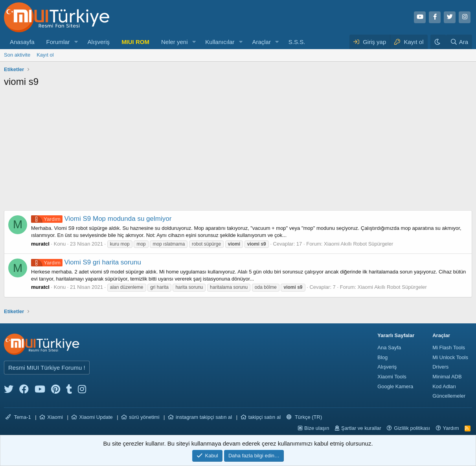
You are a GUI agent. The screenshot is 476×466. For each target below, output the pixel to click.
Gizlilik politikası (412, 428)
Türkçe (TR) (304, 417)
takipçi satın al (265, 417)
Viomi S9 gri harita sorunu (86, 262)
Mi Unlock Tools (450, 357)
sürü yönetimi (144, 417)
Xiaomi (55, 417)
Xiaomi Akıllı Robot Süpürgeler (358, 244)
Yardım (451, 428)
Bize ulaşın (317, 428)
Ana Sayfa (389, 348)
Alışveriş (98, 42)
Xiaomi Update (96, 417)
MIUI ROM (135, 42)
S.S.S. (297, 42)
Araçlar (261, 42)
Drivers (440, 367)
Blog (382, 357)
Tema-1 (18, 417)
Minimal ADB (447, 377)
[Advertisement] (238, 151)
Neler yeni (175, 42)
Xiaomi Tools (392, 377)
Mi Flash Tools (449, 348)
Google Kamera (395, 386)
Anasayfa (22, 42)
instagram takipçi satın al (204, 417)
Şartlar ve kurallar (361, 428)
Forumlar (58, 42)
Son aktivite (17, 55)
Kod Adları (444, 386)
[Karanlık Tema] (438, 42)
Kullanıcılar (220, 42)
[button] (76, 42)
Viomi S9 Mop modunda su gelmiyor (101, 219)
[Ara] (459, 42)
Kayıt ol (45, 55)
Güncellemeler (449, 396)
